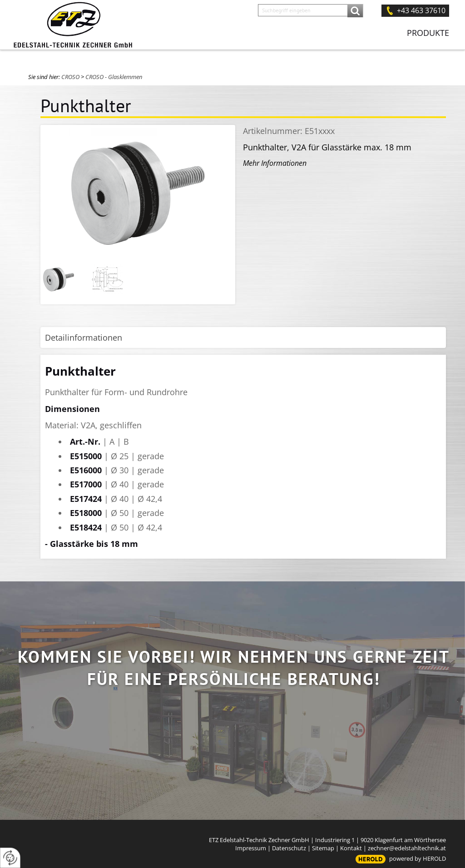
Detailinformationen (84, 337)
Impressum (251, 848)
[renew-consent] (10, 858)
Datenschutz (289, 848)
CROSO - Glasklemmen (114, 77)
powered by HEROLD (418, 858)
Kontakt (351, 848)
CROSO (70, 77)
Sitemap (323, 848)
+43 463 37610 (421, 10)
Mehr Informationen (275, 163)
